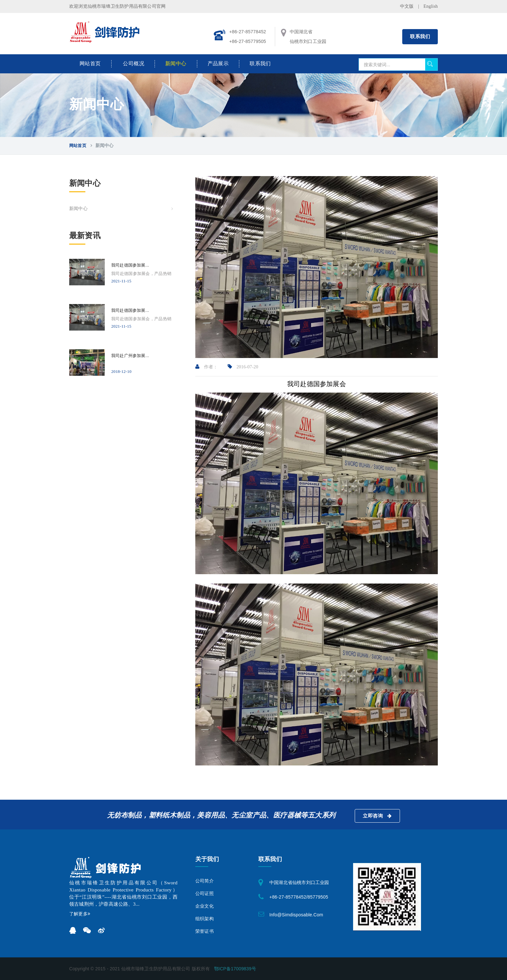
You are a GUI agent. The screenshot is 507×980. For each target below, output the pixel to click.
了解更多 (80, 914)
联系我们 (420, 37)
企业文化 (205, 906)
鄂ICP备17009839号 (235, 969)
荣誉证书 (205, 931)
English (431, 6)
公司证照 (205, 894)
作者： (207, 367)
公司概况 (134, 63)
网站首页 (90, 63)
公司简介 (205, 881)
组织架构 (205, 919)
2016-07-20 (243, 367)
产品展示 (218, 63)
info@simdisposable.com (296, 915)
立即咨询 (377, 816)
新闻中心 (176, 63)
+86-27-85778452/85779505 (299, 897)
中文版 (407, 6)
